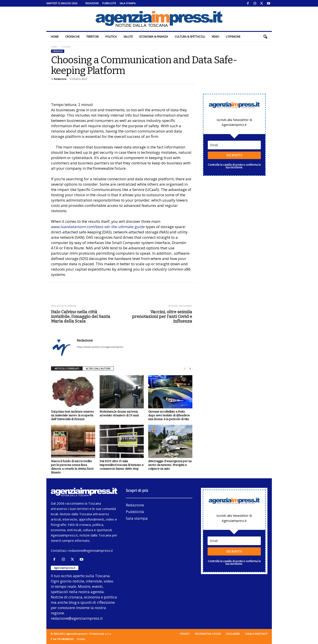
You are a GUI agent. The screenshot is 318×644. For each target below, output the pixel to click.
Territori (92, 37)
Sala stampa (128, 3)
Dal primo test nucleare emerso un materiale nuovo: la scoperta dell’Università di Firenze (73, 415)
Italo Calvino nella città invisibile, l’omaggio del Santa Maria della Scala (81, 316)
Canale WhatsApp (256, 634)
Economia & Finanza (154, 37)
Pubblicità (109, 3)
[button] (265, 37)
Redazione (92, 3)
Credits (81, 639)
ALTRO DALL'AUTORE (98, 368)
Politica (111, 37)
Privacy (185, 634)
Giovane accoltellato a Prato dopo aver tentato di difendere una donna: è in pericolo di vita (169, 415)
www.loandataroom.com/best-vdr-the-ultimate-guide (98, 227)
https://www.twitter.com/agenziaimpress (100, 347)
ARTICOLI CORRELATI (67, 368)
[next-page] (190, 369)
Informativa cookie (208, 634)
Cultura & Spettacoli (190, 37)
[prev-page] (185, 369)
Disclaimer (233, 634)
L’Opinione (233, 37)
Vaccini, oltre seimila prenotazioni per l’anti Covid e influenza (162, 316)
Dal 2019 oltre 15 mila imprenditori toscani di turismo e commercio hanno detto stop (122, 465)
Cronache (72, 37)
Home (55, 37)
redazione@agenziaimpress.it (90, 550)
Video (215, 37)
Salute (128, 37)
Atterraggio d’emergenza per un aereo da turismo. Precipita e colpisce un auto (170, 465)
